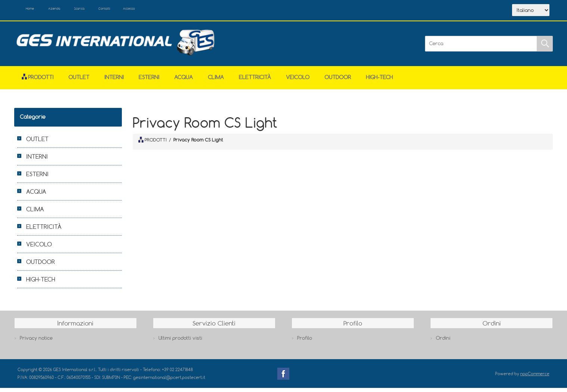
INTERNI (114, 81)
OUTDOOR (338, 81)
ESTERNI (149, 81)
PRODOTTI (152, 144)
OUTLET (79, 81)
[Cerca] (481, 47)
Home (36, 10)
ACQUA (184, 81)
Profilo (305, 342)
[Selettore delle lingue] (531, 12)
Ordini (443, 342)
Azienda (69, 10)
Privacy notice (36, 342)
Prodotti (38, 81)
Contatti (138, 10)
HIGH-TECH (379, 81)
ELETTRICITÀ (255, 81)
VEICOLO (298, 81)
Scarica (104, 10)
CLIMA (216, 81)
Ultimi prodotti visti (180, 342)
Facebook (283, 377)
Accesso (172, 10)
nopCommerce (535, 377)
